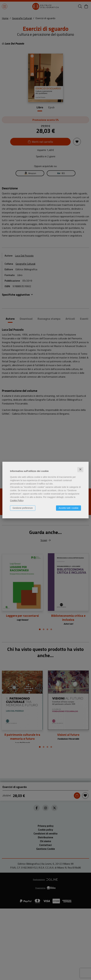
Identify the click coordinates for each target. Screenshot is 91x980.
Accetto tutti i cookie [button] (68, 508)
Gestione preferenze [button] (23, 508)
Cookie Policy (17, 500)
